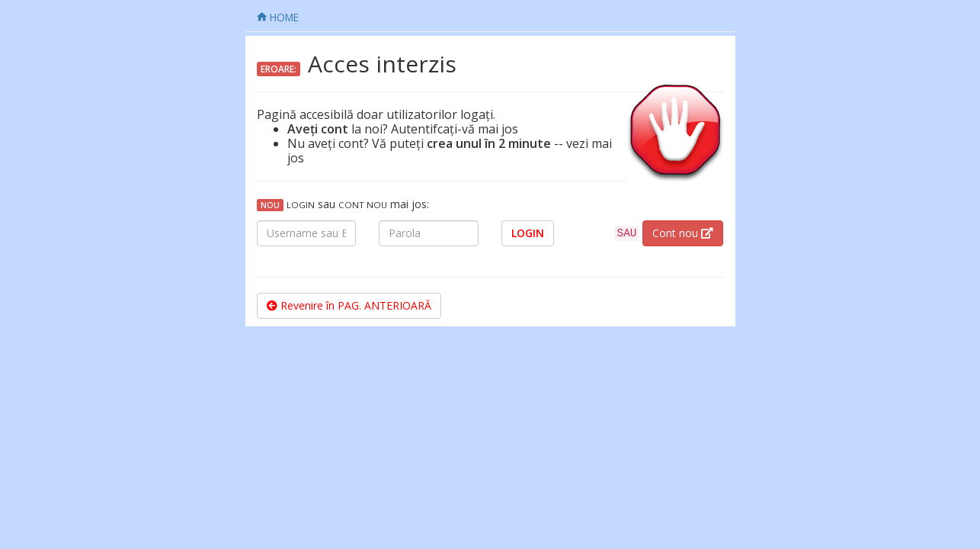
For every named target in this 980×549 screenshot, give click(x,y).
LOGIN (528, 233)
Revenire (349, 305)
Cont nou (683, 233)
